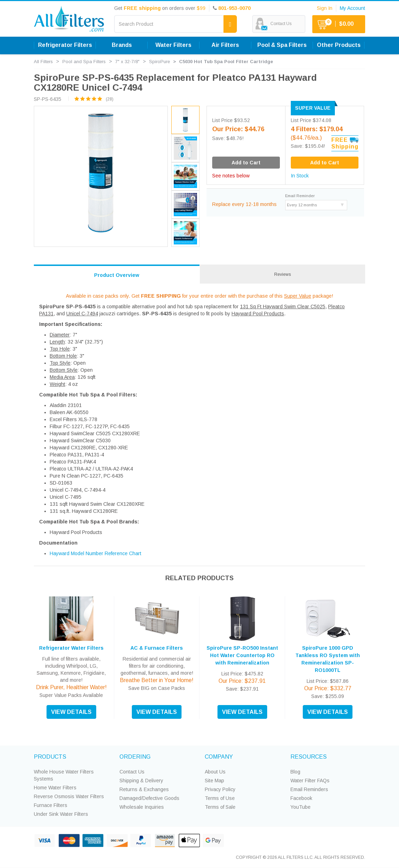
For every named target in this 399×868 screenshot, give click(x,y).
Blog (295, 772)
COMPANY (219, 757)
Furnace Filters (51, 805)
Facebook (301, 798)
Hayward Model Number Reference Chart (96, 553)
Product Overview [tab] (117, 275)
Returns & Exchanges (144, 789)
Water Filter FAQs (310, 781)
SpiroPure (159, 62)
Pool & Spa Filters (282, 45)
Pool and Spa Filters (84, 62)
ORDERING (135, 757)
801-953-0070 (234, 8)
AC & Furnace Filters (157, 648)
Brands (122, 45)
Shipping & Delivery (141, 781)
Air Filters (225, 45)
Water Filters (173, 45)
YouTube (300, 807)
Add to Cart (325, 163)
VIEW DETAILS (71, 712)
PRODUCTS (50, 757)
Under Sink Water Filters (61, 814)
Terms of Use (220, 798)
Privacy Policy (220, 789)
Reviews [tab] (283, 274)
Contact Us (132, 772)
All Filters (43, 62)
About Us (215, 772)
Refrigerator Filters (65, 45)
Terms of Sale (220, 807)
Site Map (214, 781)
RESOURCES (309, 757)
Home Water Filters (55, 788)
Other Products (339, 45)
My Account (352, 8)
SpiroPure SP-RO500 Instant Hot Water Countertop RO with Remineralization (242, 655)
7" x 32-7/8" (127, 62)
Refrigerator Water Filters (71, 648)
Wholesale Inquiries (142, 807)
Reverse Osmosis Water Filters (69, 796)
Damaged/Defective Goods (149, 798)
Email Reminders (309, 789)
